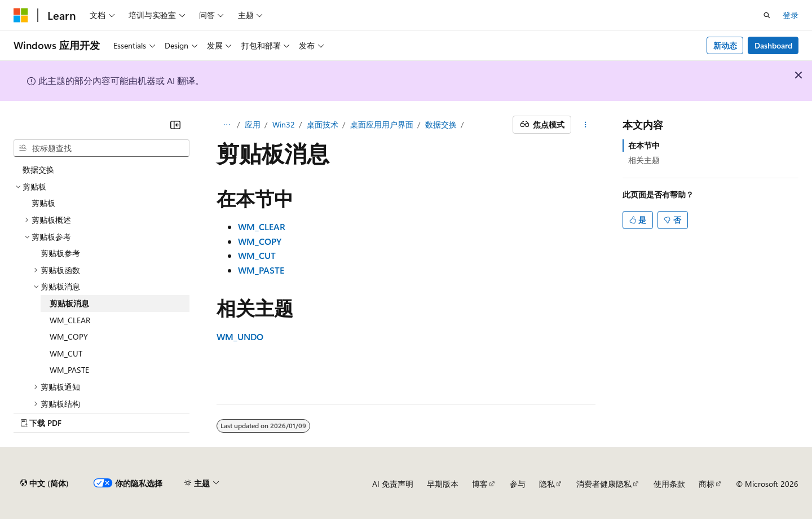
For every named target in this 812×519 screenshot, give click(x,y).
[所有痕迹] (226, 125)
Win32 (284, 124)
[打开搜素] (767, 15)
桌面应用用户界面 (382, 124)
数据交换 (441, 124)
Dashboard (773, 45)
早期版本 (443, 484)
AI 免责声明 (393, 484)
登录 (791, 15)
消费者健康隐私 (604, 484)
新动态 (725, 45)
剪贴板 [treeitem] (43, 203)
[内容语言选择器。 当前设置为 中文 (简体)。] (45, 483)
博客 (480, 484)
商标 (707, 484)
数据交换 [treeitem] (38, 170)
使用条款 (669, 484)
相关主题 (644, 160)
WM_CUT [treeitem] (66, 353)
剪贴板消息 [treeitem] (69, 303)
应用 (253, 124)
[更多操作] (586, 125)
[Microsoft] (21, 15)
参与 (518, 484)
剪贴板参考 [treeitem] (60, 253)
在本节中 (644, 145)
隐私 (547, 484)
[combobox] (101, 148)
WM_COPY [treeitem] (69, 337)
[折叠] (175, 125)
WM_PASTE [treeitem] (69, 370)
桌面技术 (323, 124)
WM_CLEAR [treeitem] (70, 320)
